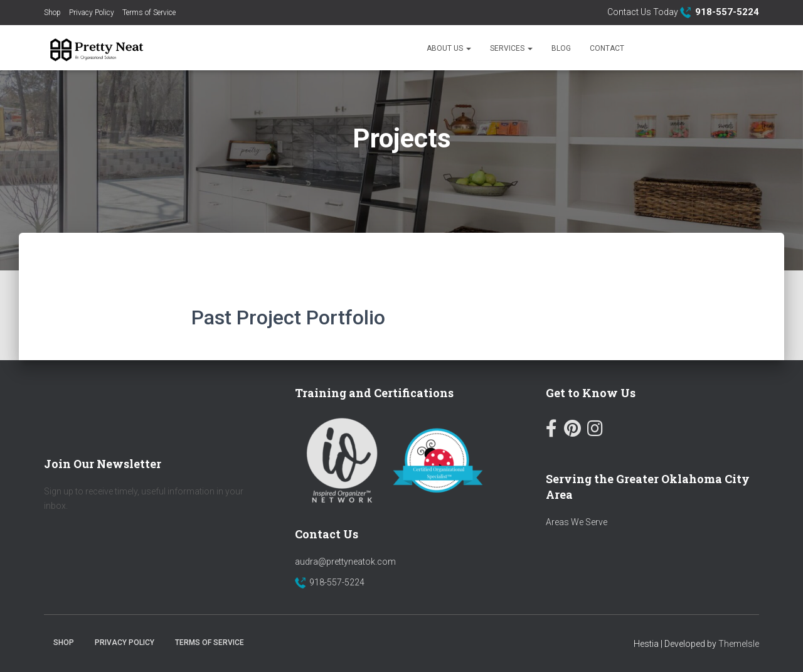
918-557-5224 (337, 582)
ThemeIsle (739, 644)
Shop (52, 13)
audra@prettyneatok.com (345, 562)
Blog (561, 48)
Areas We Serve (577, 522)
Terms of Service (149, 13)
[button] (468, 48)
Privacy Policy (92, 13)
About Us (449, 48)
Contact (607, 48)
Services (511, 48)
